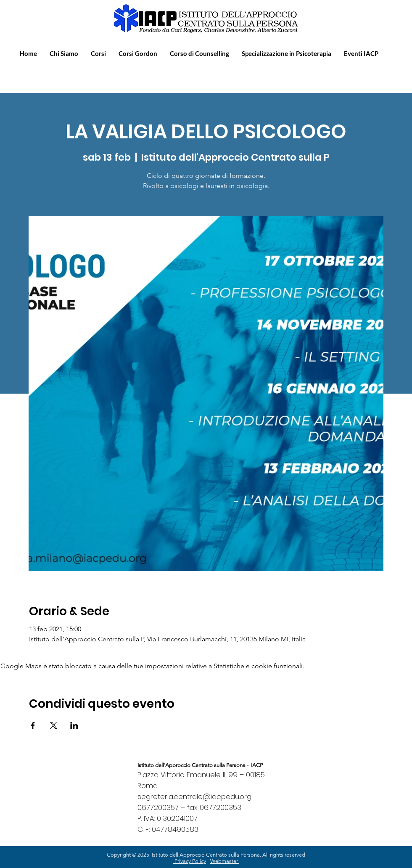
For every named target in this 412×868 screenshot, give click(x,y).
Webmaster (225, 861)
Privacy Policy (190, 861)
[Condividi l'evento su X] (54, 725)
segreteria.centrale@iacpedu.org (194, 797)
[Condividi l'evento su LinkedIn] (74, 725)
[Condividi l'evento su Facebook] (33, 725)
